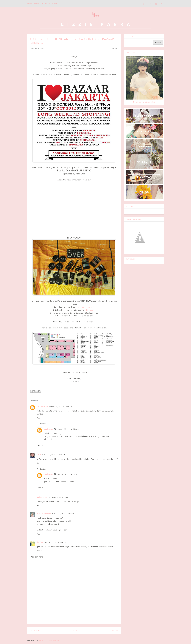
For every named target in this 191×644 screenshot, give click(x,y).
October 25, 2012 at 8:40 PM (63, 514)
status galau (42, 497)
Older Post (114, 630)
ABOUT (37, 3)
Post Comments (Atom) (49, 640)
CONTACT (56, 3)
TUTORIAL (46, 3)
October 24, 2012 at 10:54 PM (53, 455)
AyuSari (40, 542)
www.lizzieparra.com (85, 307)
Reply (39, 418)
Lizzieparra (91, 310)
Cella (39, 455)
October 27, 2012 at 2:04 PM (55, 542)
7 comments (114, 48)
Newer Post (35, 630)
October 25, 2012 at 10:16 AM (69, 429)
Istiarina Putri (42, 407)
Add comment (37, 557)
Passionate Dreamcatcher (144, 102)
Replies (42, 424)
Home (29, 3)
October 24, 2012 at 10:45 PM (60, 407)
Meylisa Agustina (44, 514)
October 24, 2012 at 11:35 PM (59, 497)
